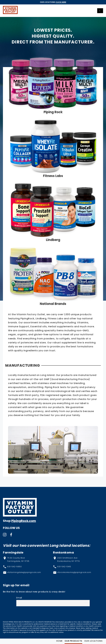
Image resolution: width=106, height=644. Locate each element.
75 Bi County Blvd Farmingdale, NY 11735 (18, 559)
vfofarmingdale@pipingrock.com (24, 572)
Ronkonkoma (63, 552)
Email (19, 598)
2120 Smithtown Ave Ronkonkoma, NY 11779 (68, 559)
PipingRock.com (24, 521)
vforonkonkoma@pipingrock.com (74, 572)
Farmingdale (13, 552)
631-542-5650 (14, 567)
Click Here (61, 2)
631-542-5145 (64, 567)
